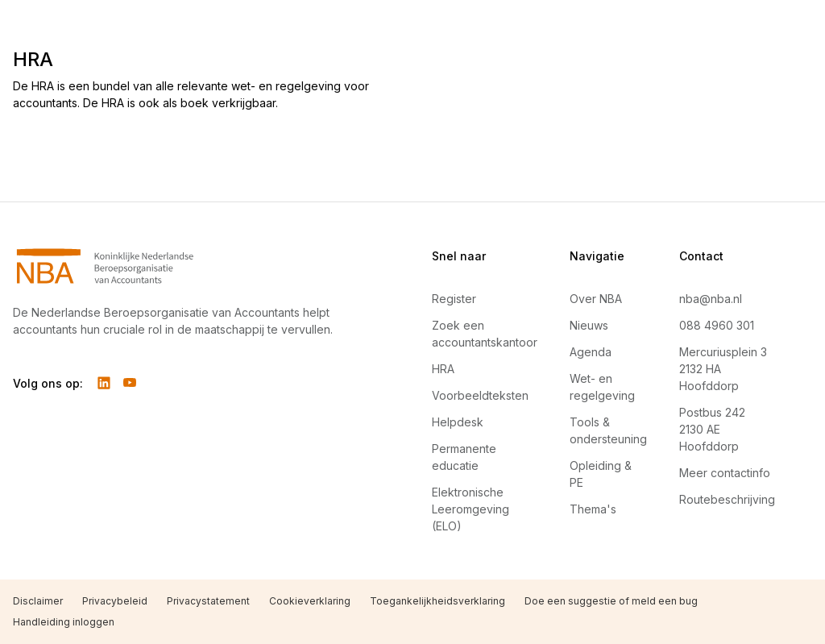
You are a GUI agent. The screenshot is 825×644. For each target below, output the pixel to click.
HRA (443, 369)
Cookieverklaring (310, 601)
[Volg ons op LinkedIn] (104, 383)
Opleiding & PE (601, 474)
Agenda (591, 352)
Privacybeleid (115, 601)
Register (454, 299)
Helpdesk (458, 422)
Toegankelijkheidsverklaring (437, 601)
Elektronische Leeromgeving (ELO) (471, 509)
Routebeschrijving (727, 499)
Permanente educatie (464, 457)
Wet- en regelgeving (602, 387)
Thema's (593, 509)
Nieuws (589, 325)
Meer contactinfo (725, 473)
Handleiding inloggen (64, 622)
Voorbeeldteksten (480, 395)
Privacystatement (208, 601)
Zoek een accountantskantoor (485, 334)
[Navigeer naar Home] (184, 266)
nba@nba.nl (711, 299)
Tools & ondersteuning (608, 430)
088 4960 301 (717, 325)
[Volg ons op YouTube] (130, 383)
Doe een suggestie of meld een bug (611, 601)
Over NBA (596, 299)
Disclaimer (38, 601)
